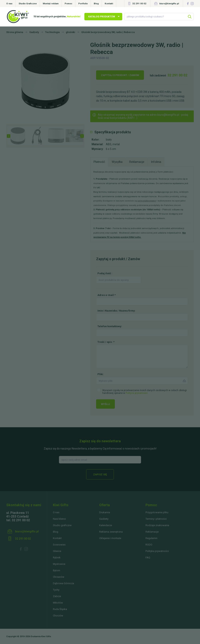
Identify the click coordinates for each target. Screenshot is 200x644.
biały (109, 140)
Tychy (56, 590)
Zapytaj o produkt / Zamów (120, 75)
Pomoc (68, 4)
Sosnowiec (59, 545)
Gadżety (104, 519)
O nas (9, 4)
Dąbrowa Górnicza (63, 583)
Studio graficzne (62, 525)
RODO (149, 545)
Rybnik (57, 558)
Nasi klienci (59, 519)
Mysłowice (59, 564)
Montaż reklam (51, 4)
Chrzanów (59, 577)
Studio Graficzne (28, 4)
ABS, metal (113, 144)
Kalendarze (106, 525)
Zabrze (57, 596)
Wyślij (105, 404)
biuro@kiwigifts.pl (169, 4)
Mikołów (58, 603)
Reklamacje (152, 532)
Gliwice (57, 551)
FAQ (148, 558)
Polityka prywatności (157, 551)
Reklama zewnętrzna (111, 532)
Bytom (57, 570)
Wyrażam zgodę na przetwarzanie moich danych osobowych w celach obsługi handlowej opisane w (145, 392)
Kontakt (109, 4)
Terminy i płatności (156, 519)
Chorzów (58, 616)
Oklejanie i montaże (110, 538)
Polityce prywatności (137, 393)
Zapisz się (100, 474)
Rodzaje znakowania (157, 525)
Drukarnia (105, 512)
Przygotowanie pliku (157, 512)
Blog (96, 4)
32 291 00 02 (139, 4)
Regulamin (151, 538)
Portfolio (83, 4)
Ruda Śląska (60, 609)
